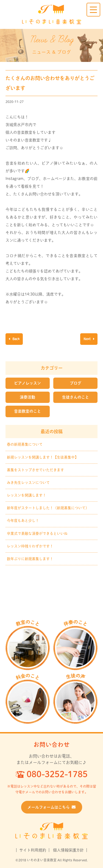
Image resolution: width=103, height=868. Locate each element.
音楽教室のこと (27, 411)
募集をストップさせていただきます (35, 470)
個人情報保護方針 (68, 850)
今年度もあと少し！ (23, 521)
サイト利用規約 (33, 850)
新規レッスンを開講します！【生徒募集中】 (43, 457)
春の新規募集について (25, 444)
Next (87, 339)
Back (16, 339)
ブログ (76, 383)
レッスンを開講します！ (27, 495)
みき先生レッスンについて (28, 483)
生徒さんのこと (76, 397)
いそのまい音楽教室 (52, 14)
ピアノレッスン (27, 383)
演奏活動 (27, 397)
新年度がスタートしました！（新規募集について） (48, 508)
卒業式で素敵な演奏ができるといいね (37, 533)
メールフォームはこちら (51, 807)
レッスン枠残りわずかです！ (30, 546)
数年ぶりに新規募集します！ (30, 559)
